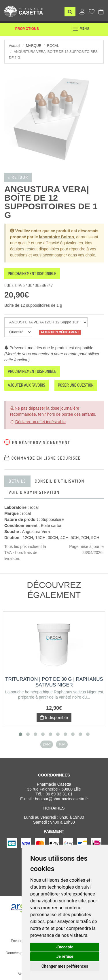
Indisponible (54, 717)
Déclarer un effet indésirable (40, 422)
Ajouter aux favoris (26, 385)
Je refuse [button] (65, 956)
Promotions (27, 29)
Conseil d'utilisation (60, 481)
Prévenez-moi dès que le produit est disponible (49, 348)
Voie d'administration (34, 492)
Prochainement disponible (32, 274)
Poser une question (76, 385)
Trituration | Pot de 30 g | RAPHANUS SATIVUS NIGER (54, 682)
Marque (34, 46)
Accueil (15, 46)
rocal (53, 46)
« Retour (18, 177)
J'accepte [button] (65, 947)
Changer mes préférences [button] (65, 966)
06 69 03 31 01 (59, 794)
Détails (17, 481)
